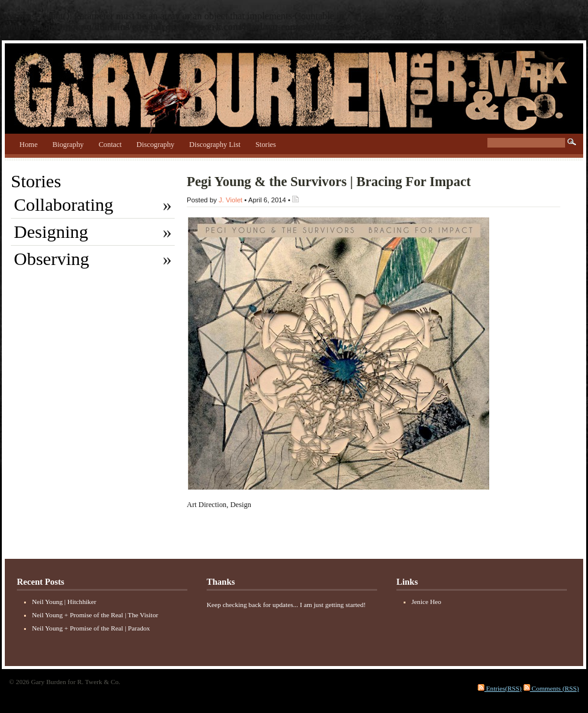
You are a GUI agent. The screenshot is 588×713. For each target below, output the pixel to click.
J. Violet (231, 200)
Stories (266, 145)
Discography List (215, 145)
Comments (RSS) (551, 688)
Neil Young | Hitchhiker (64, 602)
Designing (51, 232)
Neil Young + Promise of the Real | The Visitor (95, 615)
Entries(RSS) (500, 688)
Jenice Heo (426, 602)
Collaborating (64, 204)
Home (28, 145)
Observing (52, 259)
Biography (68, 145)
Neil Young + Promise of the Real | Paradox (91, 628)
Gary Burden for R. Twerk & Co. (294, 86)
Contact (110, 145)
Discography (156, 145)
